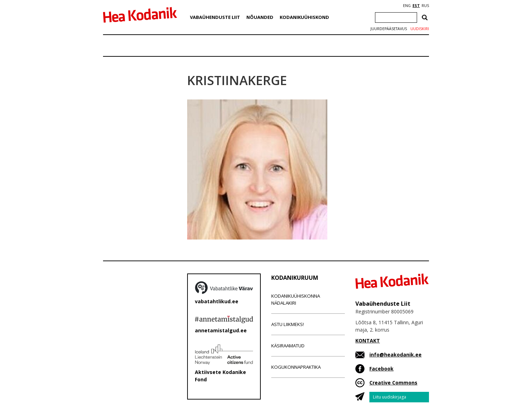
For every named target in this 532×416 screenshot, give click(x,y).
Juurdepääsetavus (389, 29)
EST (416, 6)
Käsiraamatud (288, 346)
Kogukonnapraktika (296, 367)
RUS (425, 6)
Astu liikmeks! (288, 324)
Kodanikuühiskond (304, 17)
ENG (407, 6)
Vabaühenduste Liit (215, 17)
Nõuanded (260, 17)
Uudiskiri (420, 29)
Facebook (381, 369)
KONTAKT (368, 341)
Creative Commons (393, 383)
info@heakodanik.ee (395, 355)
